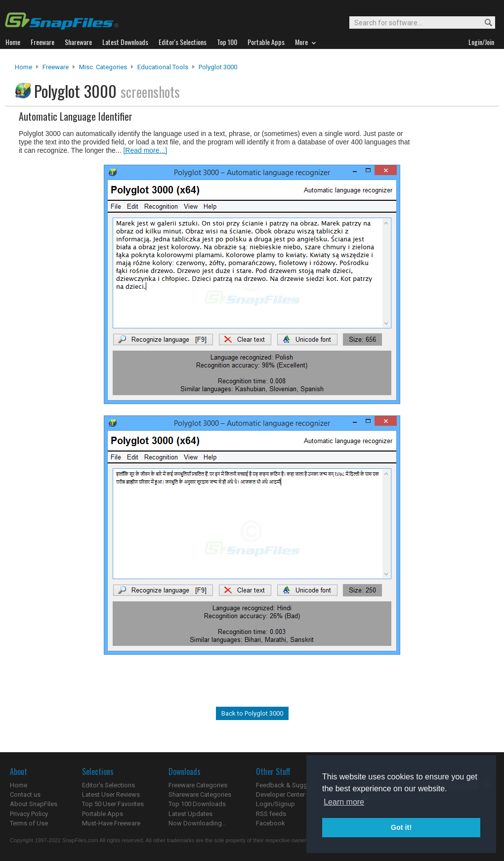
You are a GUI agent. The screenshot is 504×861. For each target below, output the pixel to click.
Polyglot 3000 (218, 67)
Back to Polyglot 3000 (252, 713)
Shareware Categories (200, 794)
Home (23, 67)
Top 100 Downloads (197, 804)
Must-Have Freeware (111, 823)
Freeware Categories (198, 785)
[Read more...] (145, 150)
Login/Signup (275, 804)
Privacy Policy (29, 814)
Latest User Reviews (111, 794)
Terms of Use (29, 823)
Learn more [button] (344, 802)
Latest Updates (190, 814)
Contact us (25, 794)
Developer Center (280, 794)
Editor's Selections (108, 785)
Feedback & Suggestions (292, 785)
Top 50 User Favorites (113, 804)
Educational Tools (163, 67)
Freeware (56, 67)
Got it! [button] (401, 827)
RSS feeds (271, 814)
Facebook (271, 823)
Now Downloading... (197, 823)
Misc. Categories (103, 67)
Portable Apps (103, 814)
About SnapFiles (34, 804)
